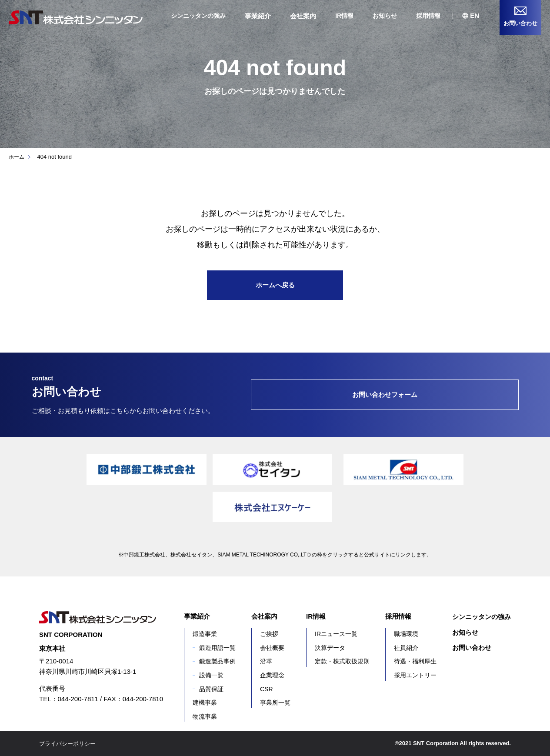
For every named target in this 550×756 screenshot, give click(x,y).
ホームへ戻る (275, 285)
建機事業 (205, 703)
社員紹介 (406, 648)
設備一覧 (211, 675)
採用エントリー (415, 675)
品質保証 (211, 689)
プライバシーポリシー (70, 743)
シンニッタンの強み (198, 16)
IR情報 (344, 16)
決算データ (330, 648)
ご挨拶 (269, 634)
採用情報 (428, 16)
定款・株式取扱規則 (342, 661)
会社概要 (272, 648)
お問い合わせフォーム (385, 395)
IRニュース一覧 (336, 634)
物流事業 (205, 716)
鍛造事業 (205, 634)
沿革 (266, 661)
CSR (267, 689)
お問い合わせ (472, 648)
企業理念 (272, 675)
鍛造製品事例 (217, 661)
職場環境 (406, 634)
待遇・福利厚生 (415, 661)
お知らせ (385, 16)
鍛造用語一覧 (217, 648)
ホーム (17, 157)
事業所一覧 (275, 703)
